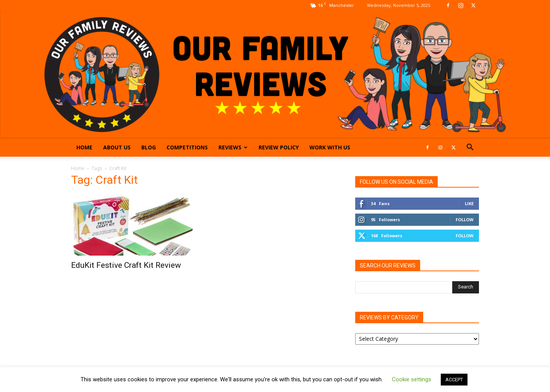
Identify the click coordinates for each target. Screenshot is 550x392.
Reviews (233, 147)
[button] (470, 148)
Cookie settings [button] (412, 379)
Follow (465, 219)
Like (469, 203)
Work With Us (330, 147)
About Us (117, 147)
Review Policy (279, 147)
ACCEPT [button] (454, 380)
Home (84, 147)
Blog (149, 147)
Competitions (187, 147)
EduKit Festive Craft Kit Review (126, 265)
